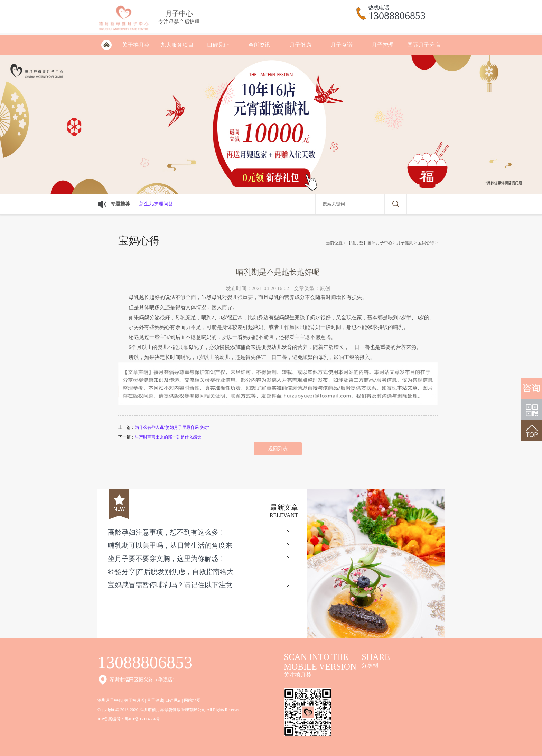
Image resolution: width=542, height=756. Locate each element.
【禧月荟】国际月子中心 (370, 243)
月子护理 (383, 45)
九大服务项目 (177, 45)
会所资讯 (259, 45)
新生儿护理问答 (156, 204)
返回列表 (278, 449)
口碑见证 (218, 45)
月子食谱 (342, 45)
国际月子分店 (424, 45)
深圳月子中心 (110, 700)
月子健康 (300, 45)
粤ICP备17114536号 (142, 719)
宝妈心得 (426, 243)
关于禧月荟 (136, 45)
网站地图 (192, 700)
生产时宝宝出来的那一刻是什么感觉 (168, 437)
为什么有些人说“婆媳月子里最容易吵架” (172, 427)
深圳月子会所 (106, 45)
